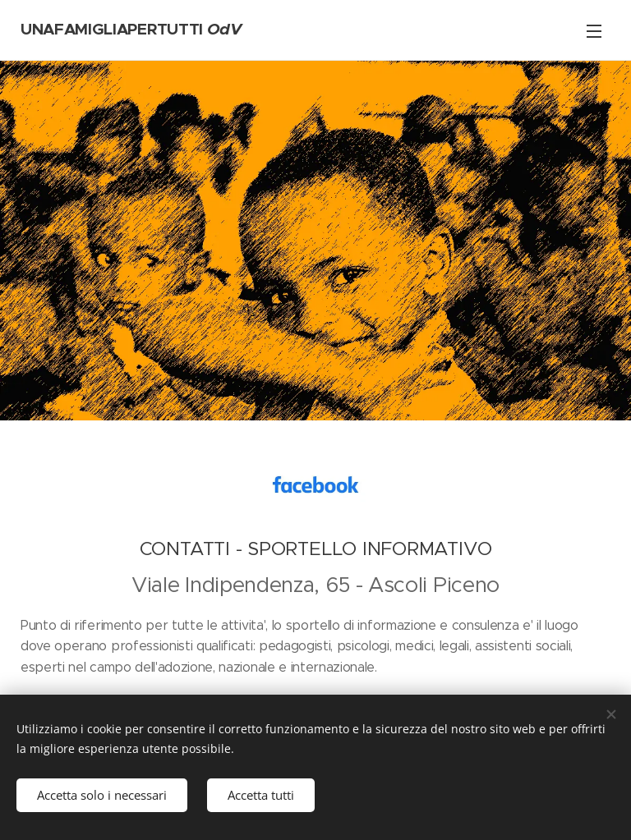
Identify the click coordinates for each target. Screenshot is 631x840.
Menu (594, 31)
